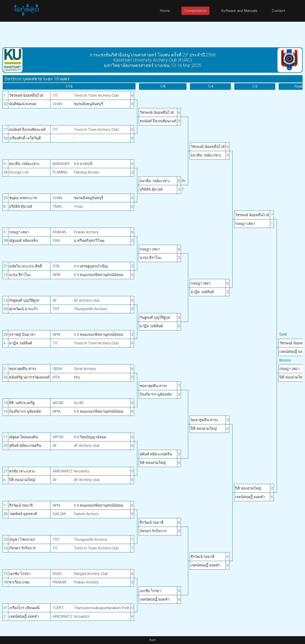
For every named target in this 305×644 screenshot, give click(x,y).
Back (153, 640)
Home (165, 11)
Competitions (195, 11)
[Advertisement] (153, 33)
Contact (278, 11)
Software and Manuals (239, 11)
